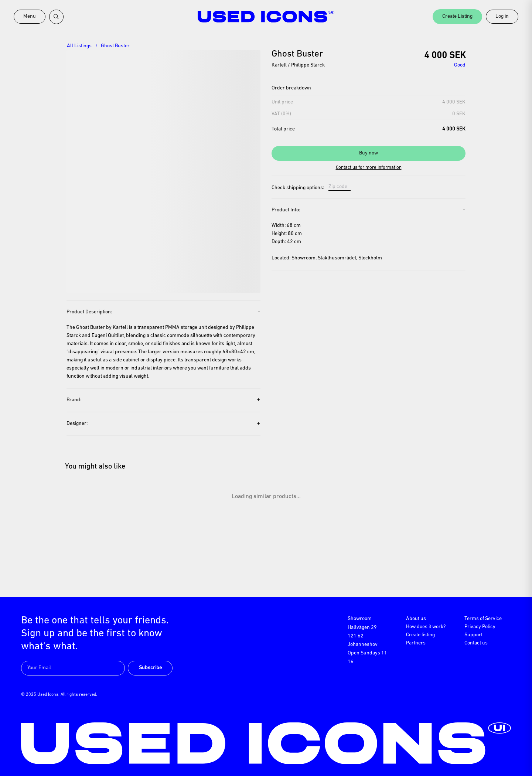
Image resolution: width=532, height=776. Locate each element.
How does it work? (426, 627)
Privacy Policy (480, 627)
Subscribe (150, 668)
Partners (416, 643)
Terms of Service (483, 619)
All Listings (79, 46)
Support (473, 635)
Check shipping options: (298, 188)
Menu (30, 16)
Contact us (476, 643)
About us (416, 619)
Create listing (420, 635)
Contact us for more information (369, 168)
